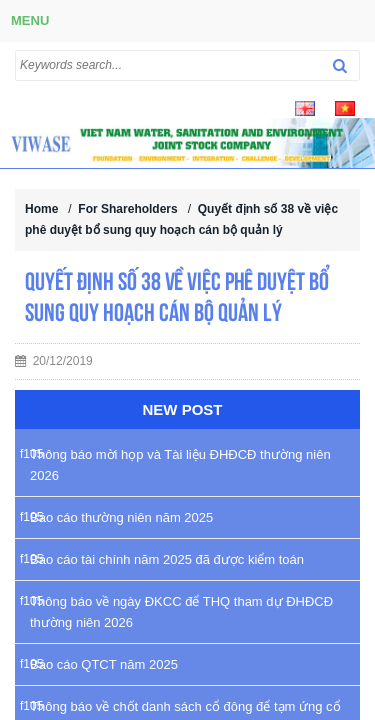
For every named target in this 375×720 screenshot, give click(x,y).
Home (41, 209)
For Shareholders (127, 209)
